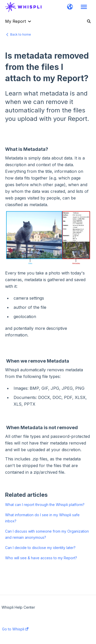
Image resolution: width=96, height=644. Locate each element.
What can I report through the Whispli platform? (45, 505)
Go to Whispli (15, 629)
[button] (70, 7)
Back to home (21, 34)
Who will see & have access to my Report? (41, 558)
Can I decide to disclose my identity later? (40, 548)
